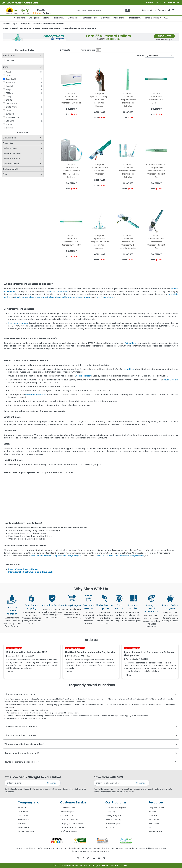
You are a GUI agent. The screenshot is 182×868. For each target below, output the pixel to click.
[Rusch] (6, 72)
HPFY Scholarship (113, 819)
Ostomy (46, 18)
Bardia (11, 124)
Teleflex (48, 556)
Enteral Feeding (90, 18)
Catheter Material (13, 159)
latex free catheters (105, 297)
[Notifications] (169, 10)
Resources (156, 802)
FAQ (151, 827)
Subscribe (52, 783)
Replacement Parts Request (73, 827)
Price (7, 174)
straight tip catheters (24, 297)
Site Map (22, 823)
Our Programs (116, 802)
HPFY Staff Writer (73, 656)
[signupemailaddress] (25, 783)
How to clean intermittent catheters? (22, 762)
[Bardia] (6, 124)
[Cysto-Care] (6, 107)
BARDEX (11, 100)
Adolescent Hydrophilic (36, 394)
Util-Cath (12, 121)
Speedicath (13, 79)
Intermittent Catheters (14, 648)
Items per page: (88, 50)
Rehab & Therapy (153, 18)
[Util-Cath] (6, 121)
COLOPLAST (13, 60)
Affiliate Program (113, 823)
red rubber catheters (82, 297)
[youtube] (101, 858)
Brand (7, 67)
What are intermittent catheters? (20, 694)
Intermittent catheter (19, 323)
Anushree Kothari (14, 656)
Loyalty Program (113, 816)
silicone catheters (63, 297)
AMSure (11, 93)
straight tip (129, 369)
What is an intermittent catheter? (20, 735)
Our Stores (23, 816)
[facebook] (81, 858)
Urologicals (34, 18)
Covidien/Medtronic (135, 556)
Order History (67, 816)
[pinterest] (107, 858)
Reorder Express (68, 812)
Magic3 (11, 89)
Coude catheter (83, 376)
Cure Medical (120, 556)
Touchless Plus (14, 117)
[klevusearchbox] (128, 10)
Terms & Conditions (69, 819)
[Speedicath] (6, 79)
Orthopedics (74, 18)
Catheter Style (11, 148)
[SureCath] (6, 114)
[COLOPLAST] (6, 60)
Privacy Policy (24, 827)
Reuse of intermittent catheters (23, 569)
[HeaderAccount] (160, 10)
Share (9, 672)
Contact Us (147, 10)
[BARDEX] (6, 100)
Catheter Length (12, 169)
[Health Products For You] (18, 10)
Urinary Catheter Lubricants (75, 648)
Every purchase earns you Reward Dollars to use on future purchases (170, 618)
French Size (10, 143)
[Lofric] (6, 75)
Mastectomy (135, 18)
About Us (22, 808)
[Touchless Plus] (6, 117)
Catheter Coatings (14, 154)
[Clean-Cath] (6, 103)
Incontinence (119, 18)
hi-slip (10, 96)
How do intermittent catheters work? (22, 753)
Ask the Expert (155, 831)
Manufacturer (11, 55)
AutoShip (110, 827)
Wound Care (19, 18)
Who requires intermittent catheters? (22, 726)
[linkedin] (94, 858)
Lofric (10, 76)
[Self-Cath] (6, 82)
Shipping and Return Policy (73, 823)
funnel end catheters (44, 297)
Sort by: (141, 56)
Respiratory (59, 18)
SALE (166, 18)
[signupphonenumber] (114, 783)
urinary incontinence (58, 291)
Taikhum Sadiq (131, 659)
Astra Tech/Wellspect (71, 556)
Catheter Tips (11, 138)
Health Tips (154, 816)
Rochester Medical (104, 556)
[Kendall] (6, 86)
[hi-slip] (6, 96)
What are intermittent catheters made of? (24, 744)
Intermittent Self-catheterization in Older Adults (31, 572)
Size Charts (154, 823)
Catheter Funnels (13, 164)
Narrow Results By (24, 50)
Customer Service (73, 802)
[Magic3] (6, 89)
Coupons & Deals (156, 808)
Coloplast (56, 556)
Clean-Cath (13, 103)
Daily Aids (105, 18)
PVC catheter (131, 343)
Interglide (12, 128)
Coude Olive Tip (171, 380)
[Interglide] (6, 128)
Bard (33, 556)
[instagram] (88, 858)
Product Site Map (26, 831)
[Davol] (6, 110)
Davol (10, 110)
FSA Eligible (154, 819)
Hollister (39, 556)
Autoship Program (72, 605)
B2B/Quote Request (69, 831)
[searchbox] (102, 10)
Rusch (10, 72)
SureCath (12, 114)
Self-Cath (12, 82)
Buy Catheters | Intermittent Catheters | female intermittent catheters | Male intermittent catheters (50, 28)
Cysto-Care (13, 107)
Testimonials (24, 819)
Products (65, 50)
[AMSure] (6, 93)
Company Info (28, 802)
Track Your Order (68, 808)
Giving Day (110, 812)
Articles (152, 812)
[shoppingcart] (173, 10)
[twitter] (75, 858)
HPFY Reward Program (116, 808)
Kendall (11, 86)
